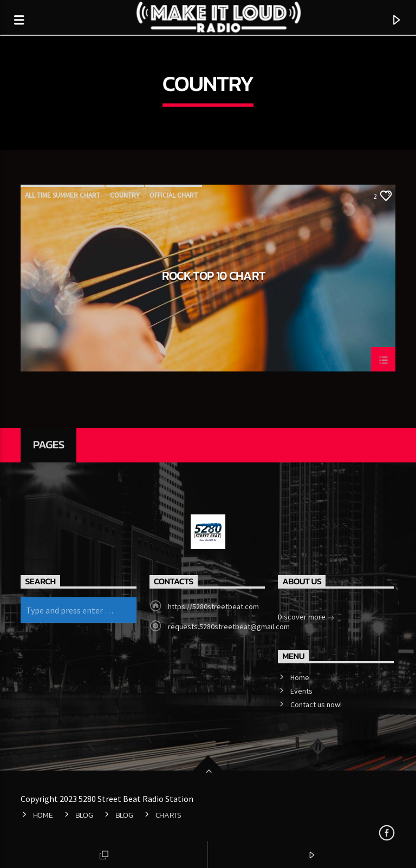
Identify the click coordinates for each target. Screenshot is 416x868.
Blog (84, 815)
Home (300, 677)
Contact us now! (316, 704)
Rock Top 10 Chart (214, 277)
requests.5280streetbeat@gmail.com (229, 626)
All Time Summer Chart (63, 195)
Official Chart (174, 195)
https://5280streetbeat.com (213, 606)
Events (301, 691)
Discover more (306, 618)
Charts (168, 815)
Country (125, 195)
